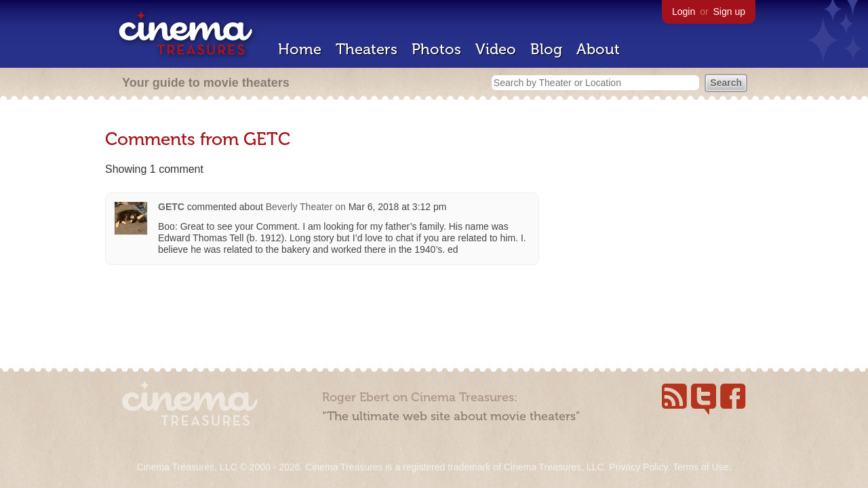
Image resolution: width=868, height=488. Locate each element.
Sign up (729, 12)
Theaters (367, 49)
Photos (436, 49)
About (598, 49)
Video (496, 49)
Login (684, 12)
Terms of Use (701, 467)
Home (300, 49)
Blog (546, 49)
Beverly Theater (299, 207)
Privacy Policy (638, 467)
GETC (171, 207)
